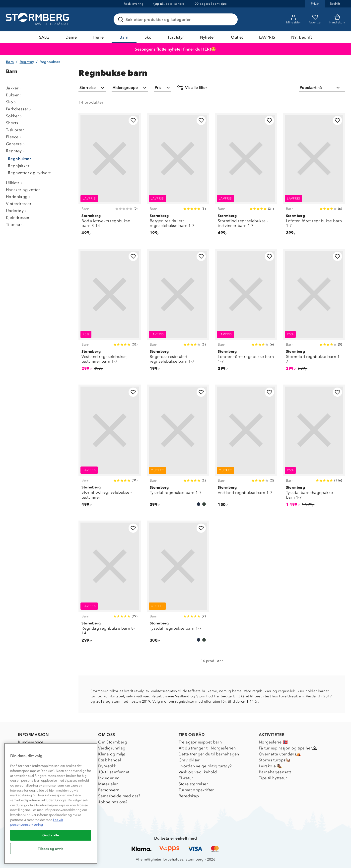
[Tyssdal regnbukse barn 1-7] (178, 448)
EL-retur (186, 778)
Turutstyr (176, 37)
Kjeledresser (18, 218)
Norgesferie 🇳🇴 (273, 742)
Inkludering (109, 778)
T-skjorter (15, 130)
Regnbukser (19, 159)
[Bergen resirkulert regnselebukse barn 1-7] (178, 177)
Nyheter (208, 37)
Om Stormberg (113, 742)
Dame (71, 37)
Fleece (14, 137)
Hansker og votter (23, 190)
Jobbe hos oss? (113, 802)
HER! (206, 49)
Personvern (109, 790)
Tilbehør (16, 225)
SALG (44, 37)
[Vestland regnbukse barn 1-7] (246, 448)
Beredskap (189, 796)
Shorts (12, 123)
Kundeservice (31, 742)
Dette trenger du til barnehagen (209, 754)
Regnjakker (19, 166)
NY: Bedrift (302, 37)
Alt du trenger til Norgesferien (207, 748)
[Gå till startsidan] (38, 19)
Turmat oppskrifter (196, 790)
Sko (148, 37)
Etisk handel (110, 760)
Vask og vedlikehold (198, 772)
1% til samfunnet (114, 772)
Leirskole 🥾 (270, 766)
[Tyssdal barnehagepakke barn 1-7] (314, 448)
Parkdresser (19, 109)
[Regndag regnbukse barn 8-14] (109, 584)
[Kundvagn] (337, 19)
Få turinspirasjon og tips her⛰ (288, 748)
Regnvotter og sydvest (29, 173)
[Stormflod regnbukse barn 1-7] (314, 313)
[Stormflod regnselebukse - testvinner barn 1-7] (246, 177)
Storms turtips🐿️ (275, 760)
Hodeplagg (19, 197)
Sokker (14, 116)
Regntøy (27, 62)
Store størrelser (193, 784)
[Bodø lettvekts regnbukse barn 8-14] (109, 177)
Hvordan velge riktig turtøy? (205, 766)
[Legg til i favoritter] (133, 120)
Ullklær (15, 183)
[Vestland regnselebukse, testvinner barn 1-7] (109, 313)
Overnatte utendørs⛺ (280, 754)
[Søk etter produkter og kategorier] (177, 19)
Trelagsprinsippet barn (200, 742)
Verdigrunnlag (112, 748)
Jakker (14, 88)
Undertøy (17, 211)
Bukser (14, 95)
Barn (124, 37)
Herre (98, 37)
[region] (51, 803)
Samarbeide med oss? (119, 796)
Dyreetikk (107, 766)
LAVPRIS (267, 37)
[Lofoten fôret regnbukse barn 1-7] (314, 177)
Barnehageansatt (275, 772)
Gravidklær (189, 760)
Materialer (108, 784)
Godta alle (51, 835)
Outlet (237, 37)
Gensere (16, 144)
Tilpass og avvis (51, 849)
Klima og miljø (112, 754)
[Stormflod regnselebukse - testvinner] (109, 448)
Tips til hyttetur (273, 778)
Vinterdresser (19, 204)
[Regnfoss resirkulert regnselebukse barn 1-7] (178, 313)
